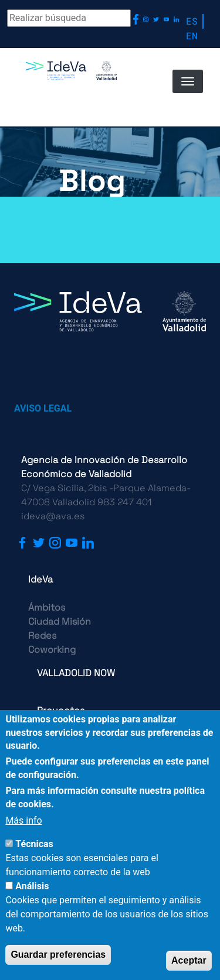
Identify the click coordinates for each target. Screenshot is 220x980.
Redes (42, 635)
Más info (23, 820)
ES (192, 21)
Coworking (52, 650)
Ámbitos (47, 607)
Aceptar (189, 960)
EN (192, 35)
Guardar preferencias (58, 955)
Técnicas (34, 844)
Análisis (32, 886)
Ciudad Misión (60, 621)
